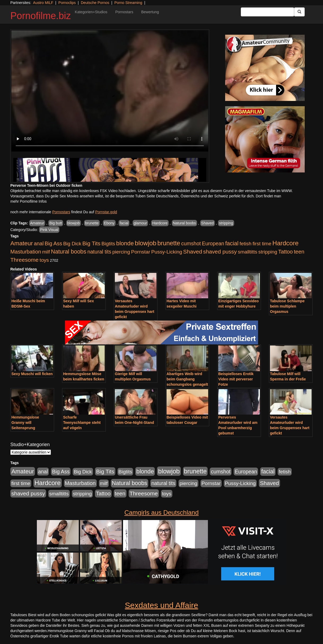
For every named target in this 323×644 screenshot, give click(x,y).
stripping (226, 223)
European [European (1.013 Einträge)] (213, 243)
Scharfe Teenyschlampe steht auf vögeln (82, 423)
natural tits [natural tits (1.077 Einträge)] (99, 252)
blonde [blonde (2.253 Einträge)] (125, 243)
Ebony (109, 223)
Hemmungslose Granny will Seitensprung (25, 423)
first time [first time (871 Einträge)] (262, 244)
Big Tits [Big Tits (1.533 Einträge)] (91, 243)
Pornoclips (67, 3)
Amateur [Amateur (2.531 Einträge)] (22, 243)
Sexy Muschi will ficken (32, 374)
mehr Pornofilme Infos (29, 201)
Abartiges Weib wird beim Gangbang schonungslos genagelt (187, 379)
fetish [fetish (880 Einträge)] (245, 244)
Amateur (37, 223)
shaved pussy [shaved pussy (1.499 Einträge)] (220, 252)
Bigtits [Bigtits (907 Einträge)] (108, 244)
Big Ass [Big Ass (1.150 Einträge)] (53, 243)
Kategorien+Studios (91, 12)
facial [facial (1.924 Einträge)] (232, 243)
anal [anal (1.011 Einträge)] (39, 243)
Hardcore (160, 223)
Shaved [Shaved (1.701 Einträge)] (193, 252)
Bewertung (150, 12)
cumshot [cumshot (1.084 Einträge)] (191, 243)
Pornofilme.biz (41, 16)
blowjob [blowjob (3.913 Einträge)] (145, 243)
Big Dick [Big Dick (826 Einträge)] (72, 244)
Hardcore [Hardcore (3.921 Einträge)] (285, 243)
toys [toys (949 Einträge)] (44, 260)
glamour (140, 223)
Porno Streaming (128, 3)
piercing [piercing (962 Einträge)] (121, 252)
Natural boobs (184, 223)
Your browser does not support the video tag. (110, 91)
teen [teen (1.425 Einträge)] (299, 252)
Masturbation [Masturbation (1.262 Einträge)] (26, 252)
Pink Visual (49, 230)
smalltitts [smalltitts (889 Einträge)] (248, 252)
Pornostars (124, 12)
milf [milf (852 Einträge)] (46, 252)
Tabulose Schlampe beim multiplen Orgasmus (287, 306)
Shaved (208, 223)
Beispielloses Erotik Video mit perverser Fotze (236, 379)
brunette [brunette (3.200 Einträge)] (169, 243)
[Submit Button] (299, 12)
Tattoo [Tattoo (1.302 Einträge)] (285, 252)
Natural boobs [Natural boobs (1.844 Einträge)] (69, 252)
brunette (92, 223)
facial (124, 223)
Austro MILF (43, 3)
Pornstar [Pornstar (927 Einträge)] (141, 252)
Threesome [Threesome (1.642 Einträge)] (24, 260)
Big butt (56, 223)
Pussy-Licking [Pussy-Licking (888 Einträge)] (167, 252)
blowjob (74, 223)
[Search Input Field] (267, 12)
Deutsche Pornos (95, 3)
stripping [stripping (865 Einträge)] (268, 252)
